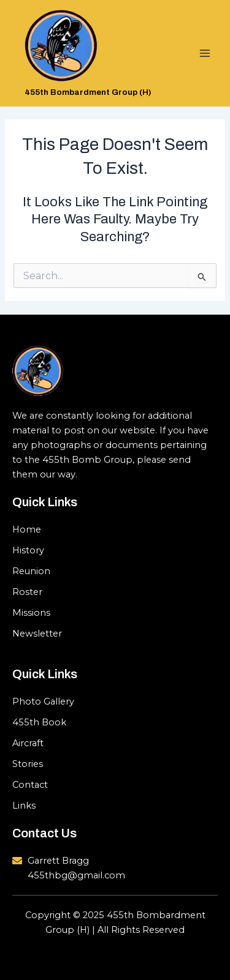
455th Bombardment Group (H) (88, 92)
